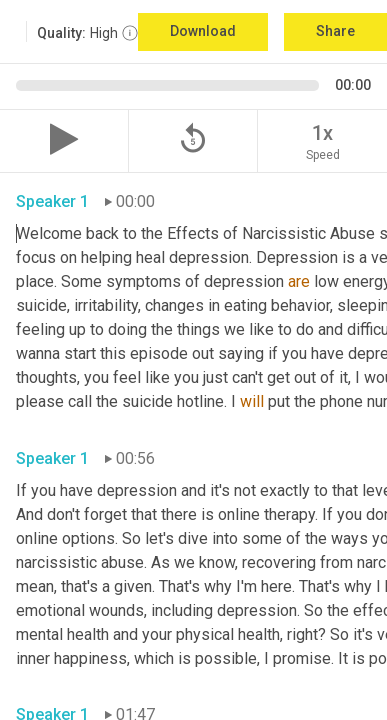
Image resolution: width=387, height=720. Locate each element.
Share (335, 31)
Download (203, 31)
